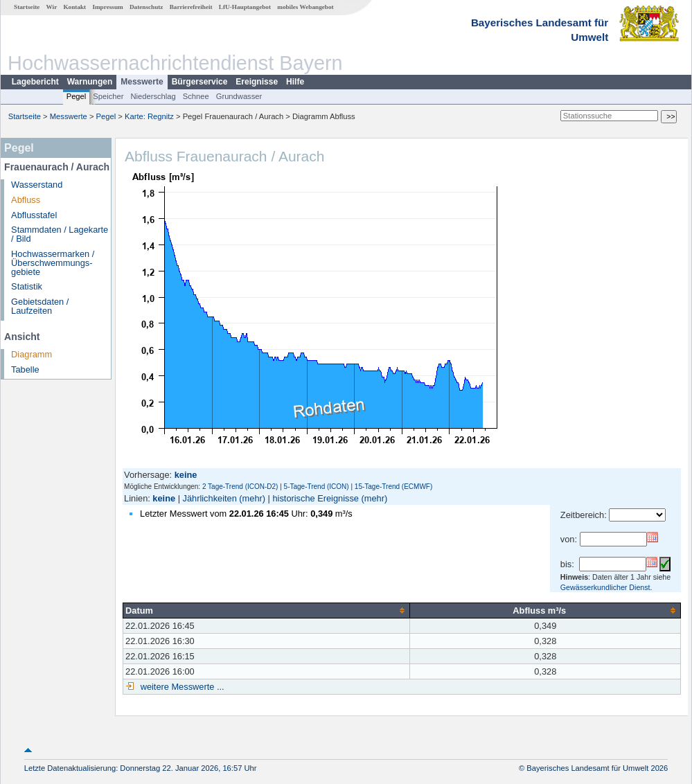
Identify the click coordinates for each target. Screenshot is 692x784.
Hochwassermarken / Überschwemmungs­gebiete (53, 263)
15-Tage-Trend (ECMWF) (393, 487)
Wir (52, 7)
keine (164, 498)
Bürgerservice (200, 82)
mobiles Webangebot (305, 7)
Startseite (27, 7)
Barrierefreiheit (191, 7)
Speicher (108, 96)
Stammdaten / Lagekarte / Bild (60, 234)
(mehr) (252, 498)
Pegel (77, 96)
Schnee (196, 96)
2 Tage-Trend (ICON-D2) (240, 487)
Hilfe (295, 82)
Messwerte (142, 82)
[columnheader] (267, 610)
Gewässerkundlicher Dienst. (606, 587)
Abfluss (26, 200)
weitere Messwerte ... (181, 687)
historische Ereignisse (315, 498)
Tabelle (25, 369)
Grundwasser (239, 96)
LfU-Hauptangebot (245, 7)
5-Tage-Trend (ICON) (317, 487)
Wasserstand (37, 185)
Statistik (27, 286)
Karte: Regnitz (149, 116)
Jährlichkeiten (210, 498)
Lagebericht (35, 82)
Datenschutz (147, 7)
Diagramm (32, 354)
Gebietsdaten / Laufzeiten (40, 306)
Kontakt (74, 7)
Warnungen (90, 82)
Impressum (107, 7)
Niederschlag (153, 96)
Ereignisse (257, 82)
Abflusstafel (34, 215)
